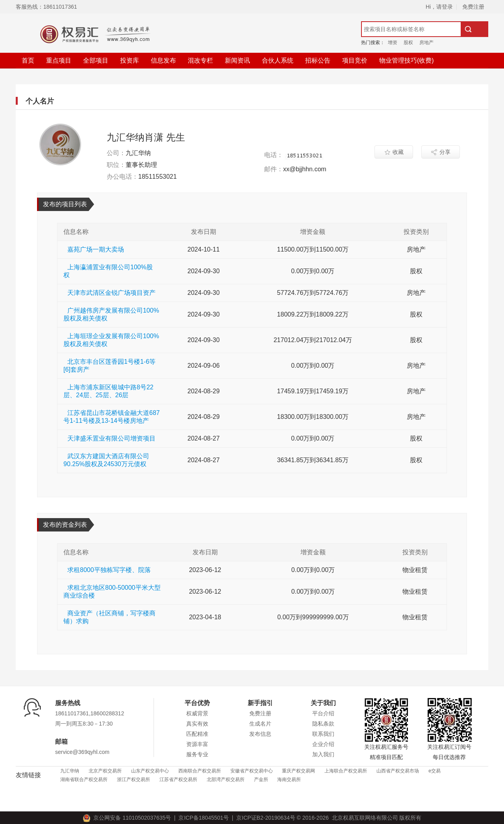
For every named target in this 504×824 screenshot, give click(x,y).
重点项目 (59, 60)
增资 (393, 43)
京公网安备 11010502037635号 (128, 818)
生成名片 (260, 724)
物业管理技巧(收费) (407, 60)
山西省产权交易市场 (398, 771)
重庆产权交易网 (298, 771)
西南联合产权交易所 (200, 771)
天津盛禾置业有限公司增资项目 (111, 438)
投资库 (130, 60)
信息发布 (163, 60)
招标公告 (318, 60)
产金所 (261, 780)
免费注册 (473, 7)
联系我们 (323, 734)
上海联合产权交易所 (346, 771)
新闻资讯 (237, 60)
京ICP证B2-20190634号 (266, 818)
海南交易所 (289, 780)
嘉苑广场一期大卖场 (96, 249)
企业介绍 (323, 744)
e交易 (435, 771)
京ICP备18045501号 (202, 818)
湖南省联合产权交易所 (84, 780)
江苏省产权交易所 (178, 780)
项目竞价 (355, 60)
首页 (28, 60)
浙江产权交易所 (133, 780)
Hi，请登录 (439, 7)
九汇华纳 (70, 771)
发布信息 (260, 734)
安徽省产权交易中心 (252, 771)
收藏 (394, 152)
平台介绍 (323, 713)
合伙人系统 (278, 60)
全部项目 (96, 60)
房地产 (426, 43)
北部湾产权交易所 (226, 780)
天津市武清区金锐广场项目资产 (111, 293)
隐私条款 (323, 724)
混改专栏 (200, 60)
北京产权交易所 (105, 771)
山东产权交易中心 (150, 771)
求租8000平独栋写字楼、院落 (109, 570)
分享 (441, 152)
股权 (408, 43)
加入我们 (323, 754)
